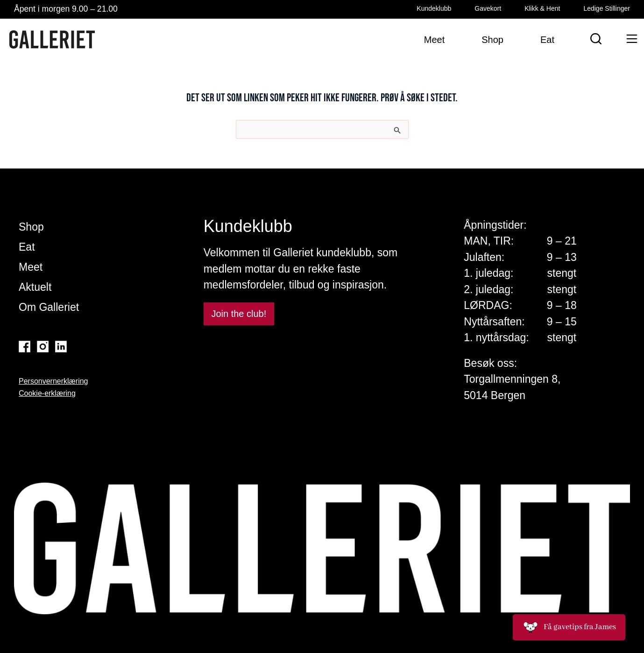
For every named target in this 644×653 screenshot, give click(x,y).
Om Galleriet (49, 307)
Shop (31, 227)
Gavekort (488, 8)
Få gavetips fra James (569, 627)
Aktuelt (35, 287)
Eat (27, 247)
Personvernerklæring (53, 381)
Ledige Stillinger (607, 8)
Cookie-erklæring (47, 393)
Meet (31, 267)
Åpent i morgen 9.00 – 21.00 (66, 9)
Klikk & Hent (542, 8)
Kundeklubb (434, 8)
